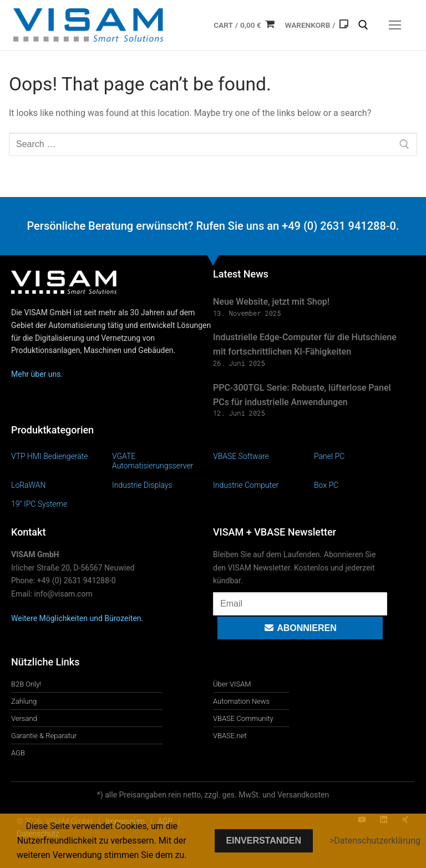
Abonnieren (300, 628)
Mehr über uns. (37, 374)
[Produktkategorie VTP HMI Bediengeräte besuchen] (62, 456)
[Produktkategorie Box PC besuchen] (364, 485)
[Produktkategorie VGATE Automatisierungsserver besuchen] (163, 461)
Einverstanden (263, 841)
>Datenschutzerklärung (375, 841)
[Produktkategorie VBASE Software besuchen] (263, 456)
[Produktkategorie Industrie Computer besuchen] (263, 485)
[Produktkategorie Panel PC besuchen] (364, 456)
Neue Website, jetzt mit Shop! (271, 302)
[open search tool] (363, 25)
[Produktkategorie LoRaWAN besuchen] (62, 485)
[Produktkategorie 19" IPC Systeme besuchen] (62, 504)
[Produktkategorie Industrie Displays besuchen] (163, 485)
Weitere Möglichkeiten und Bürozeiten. (77, 618)
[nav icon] (395, 25)
